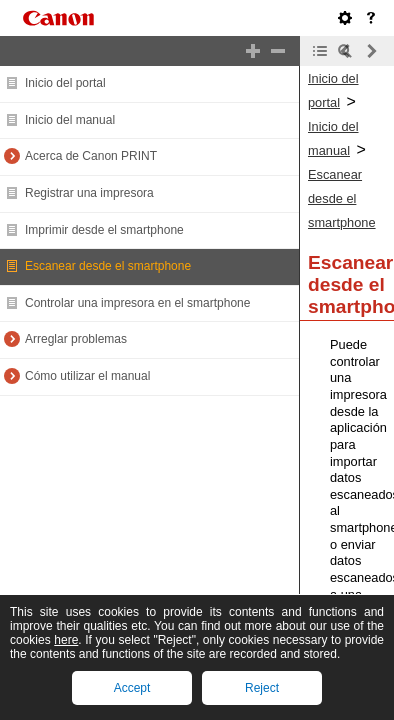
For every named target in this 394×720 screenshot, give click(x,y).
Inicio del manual (70, 120)
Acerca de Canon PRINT (91, 156)
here (66, 640)
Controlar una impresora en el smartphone (137, 303)
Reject (262, 688)
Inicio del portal (65, 83)
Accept (132, 688)
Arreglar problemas (76, 339)
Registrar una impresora (89, 193)
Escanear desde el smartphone (108, 266)
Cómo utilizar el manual (87, 376)
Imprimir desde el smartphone (104, 230)
